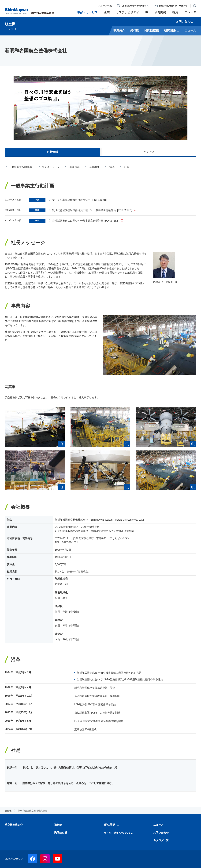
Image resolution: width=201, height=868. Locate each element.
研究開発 (110, 825)
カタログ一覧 (161, 840)
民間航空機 (61, 833)
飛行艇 (58, 825)
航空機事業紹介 (14, 825)
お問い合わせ (161, 833)
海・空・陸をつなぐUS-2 (118, 833)
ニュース (158, 825)
